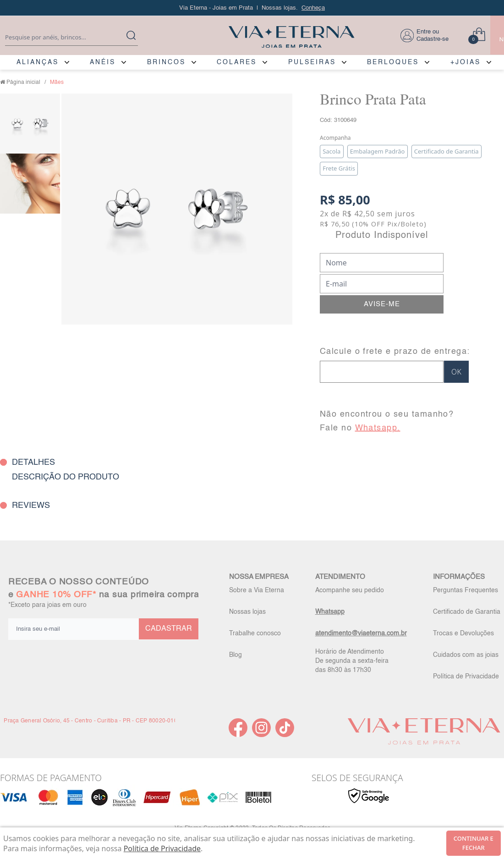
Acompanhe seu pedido (350, 590)
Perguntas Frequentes (466, 590)
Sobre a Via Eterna (257, 590)
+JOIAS (466, 62)
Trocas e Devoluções (463, 633)
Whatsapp (330, 612)
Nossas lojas (247, 612)
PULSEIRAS (312, 62)
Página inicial (23, 83)
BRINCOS (166, 62)
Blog (236, 655)
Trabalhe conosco (255, 633)
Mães (57, 83)
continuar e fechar (474, 843)
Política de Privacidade (466, 677)
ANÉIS (103, 62)
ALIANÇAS (38, 62)
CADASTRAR (169, 629)
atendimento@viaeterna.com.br (361, 633)
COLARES (237, 62)
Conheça (313, 8)
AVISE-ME (382, 304)
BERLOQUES (393, 62)
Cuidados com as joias (466, 655)
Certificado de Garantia (467, 612)
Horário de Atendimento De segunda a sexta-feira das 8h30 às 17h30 (352, 661)
